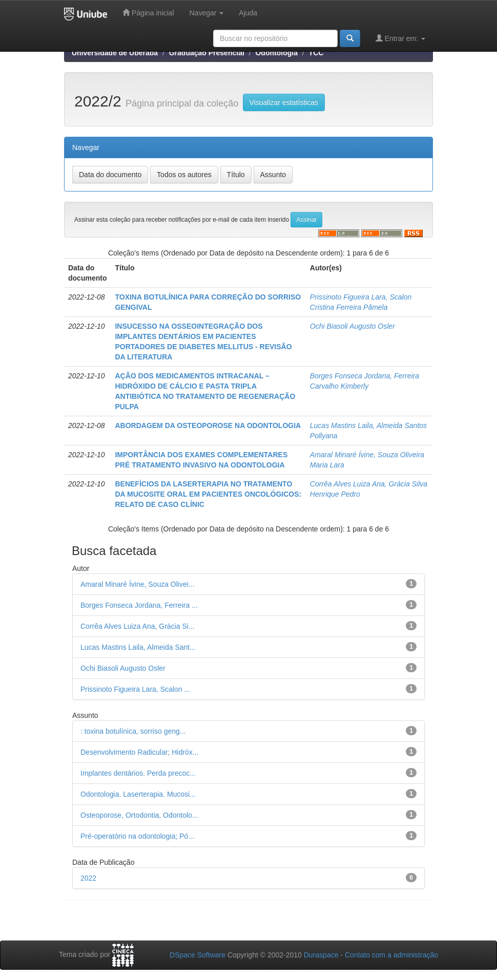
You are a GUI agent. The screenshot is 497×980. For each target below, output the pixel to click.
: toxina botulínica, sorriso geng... (133, 731)
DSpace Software (198, 955)
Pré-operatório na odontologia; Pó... (137, 836)
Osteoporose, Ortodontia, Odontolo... (139, 815)
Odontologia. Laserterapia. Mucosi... (138, 794)
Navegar (207, 13)
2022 (88, 878)
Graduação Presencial (207, 53)
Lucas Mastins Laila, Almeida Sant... (138, 647)
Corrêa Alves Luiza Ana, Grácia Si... (138, 626)
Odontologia (276, 53)
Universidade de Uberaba (115, 53)
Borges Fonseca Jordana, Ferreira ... (139, 605)
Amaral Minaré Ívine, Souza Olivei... (138, 584)
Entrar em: (400, 38)
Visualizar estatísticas (284, 102)
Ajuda (248, 13)
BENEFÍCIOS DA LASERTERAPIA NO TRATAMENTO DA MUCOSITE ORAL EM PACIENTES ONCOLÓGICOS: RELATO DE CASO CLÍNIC (208, 494)
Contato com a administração (391, 955)
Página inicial (148, 13)
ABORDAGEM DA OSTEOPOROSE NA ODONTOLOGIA (208, 425)
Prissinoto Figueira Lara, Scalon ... (135, 689)
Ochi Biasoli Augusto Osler (353, 326)
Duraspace (321, 955)
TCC (316, 53)
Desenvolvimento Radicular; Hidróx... (139, 752)
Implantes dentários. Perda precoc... (138, 773)
